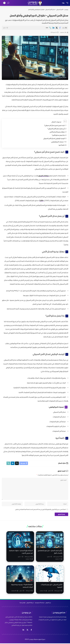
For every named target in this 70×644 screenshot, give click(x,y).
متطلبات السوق (44, 176)
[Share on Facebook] (60, 28)
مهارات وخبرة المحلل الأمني (57, 132)
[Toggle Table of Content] (64, 121)
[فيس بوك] (31, 631)
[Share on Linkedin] (53, 28)
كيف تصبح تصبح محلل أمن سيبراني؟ (54, 125)
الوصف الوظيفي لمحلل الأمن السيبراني (54, 138)
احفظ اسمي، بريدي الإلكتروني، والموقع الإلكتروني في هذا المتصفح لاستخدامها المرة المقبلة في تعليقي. (40, 510)
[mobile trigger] (67, 3)
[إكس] (27, 631)
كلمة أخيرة (62, 145)
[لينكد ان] (23, 631)
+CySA (42, 200)
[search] (8, 3)
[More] (47, 28)
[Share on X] (57, 28)
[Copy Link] (50, 28)
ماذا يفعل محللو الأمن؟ (58, 135)
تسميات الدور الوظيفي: (57, 142)
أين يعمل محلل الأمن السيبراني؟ (56, 129)
